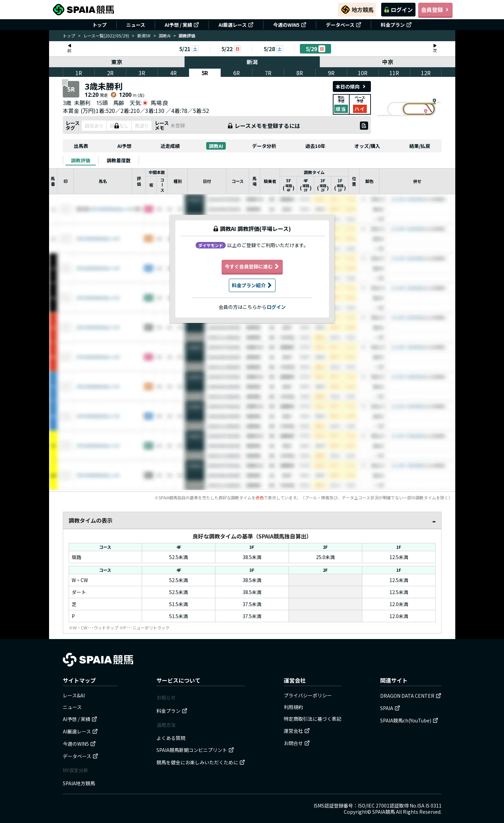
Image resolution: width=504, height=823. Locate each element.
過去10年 (315, 146)
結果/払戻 (420, 146)
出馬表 (81, 146)
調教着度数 (119, 160)
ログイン (398, 10)
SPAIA (390, 708)
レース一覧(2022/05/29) (106, 36)
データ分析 (264, 146)
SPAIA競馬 (384, 812)
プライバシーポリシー (308, 695)
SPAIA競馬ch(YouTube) (409, 720)
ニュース (136, 25)
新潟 (252, 62)
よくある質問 (171, 738)
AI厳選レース (236, 25)
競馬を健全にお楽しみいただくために (201, 762)
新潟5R (144, 36)
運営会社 (297, 731)
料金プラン (396, 25)
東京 (117, 62)
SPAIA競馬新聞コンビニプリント (195, 750)
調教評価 (81, 160)
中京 (388, 62)
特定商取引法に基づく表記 (313, 719)
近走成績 (170, 146)
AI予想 (124, 146)
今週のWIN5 (290, 25)
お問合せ (297, 743)
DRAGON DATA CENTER (411, 696)
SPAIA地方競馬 (79, 783)
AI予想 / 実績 (182, 25)
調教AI (165, 36)
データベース (344, 25)
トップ (99, 25)
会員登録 (435, 10)
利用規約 (293, 707)
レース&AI (74, 695)
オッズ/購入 (367, 146)
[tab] (81, 160)
